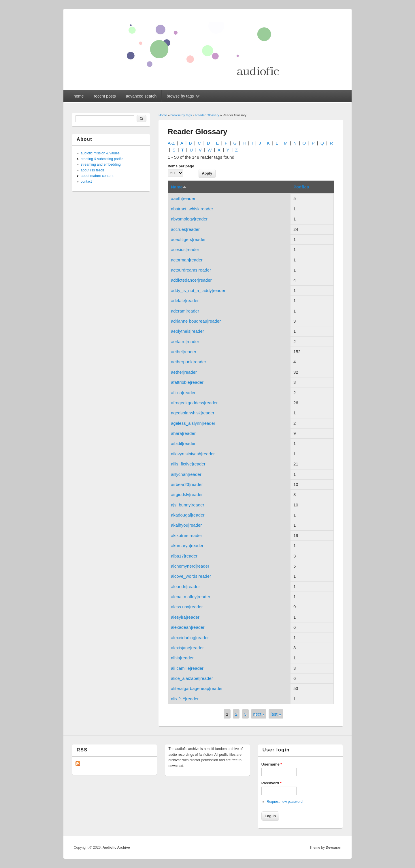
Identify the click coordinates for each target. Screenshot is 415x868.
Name (179, 187)
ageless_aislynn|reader (193, 423)
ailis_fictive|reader (188, 464)
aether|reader (184, 372)
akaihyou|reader (186, 525)
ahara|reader (183, 433)
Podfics (301, 187)
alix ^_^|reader (185, 699)
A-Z (171, 143)
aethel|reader (184, 352)
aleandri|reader (185, 587)
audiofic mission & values (100, 153)
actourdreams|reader (191, 270)
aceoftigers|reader (188, 239)
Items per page (181, 166)
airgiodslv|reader (187, 494)
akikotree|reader (186, 535)
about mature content (97, 176)
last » (276, 714)
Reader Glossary (207, 115)
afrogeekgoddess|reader (194, 403)
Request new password (285, 802)
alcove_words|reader (191, 576)
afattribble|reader (187, 382)
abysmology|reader (189, 219)
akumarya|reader (187, 546)
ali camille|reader (187, 668)
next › (259, 714)
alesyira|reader (185, 617)
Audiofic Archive (116, 848)
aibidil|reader (183, 443)
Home (163, 115)
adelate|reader (185, 301)
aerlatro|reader (185, 342)
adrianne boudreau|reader (196, 321)
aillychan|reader (186, 474)
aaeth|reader (183, 198)
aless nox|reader (187, 607)
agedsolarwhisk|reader (193, 413)
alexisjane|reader (187, 648)
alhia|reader (182, 658)
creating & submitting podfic (102, 159)
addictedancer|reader (191, 280)
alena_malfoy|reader (190, 597)
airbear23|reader (187, 484)
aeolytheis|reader (187, 331)
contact (86, 182)
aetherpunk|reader (188, 362)
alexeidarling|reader (190, 638)
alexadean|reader (188, 627)
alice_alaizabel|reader (192, 678)
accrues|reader (185, 229)
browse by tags (181, 115)
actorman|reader (187, 260)
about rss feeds (93, 170)
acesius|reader (185, 249)
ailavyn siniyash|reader (193, 454)
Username (272, 764)
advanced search (141, 96)
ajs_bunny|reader (188, 505)
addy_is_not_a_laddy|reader (198, 290)
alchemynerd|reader (190, 566)
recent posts (105, 96)
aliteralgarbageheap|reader (197, 688)
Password (271, 783)
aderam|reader (185, 311)
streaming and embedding (101, 164)
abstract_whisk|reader (192, 209)
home (79, 96)
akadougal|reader (188, 515)
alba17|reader (184, 556)
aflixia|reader (183, 393)
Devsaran (333, 848)
